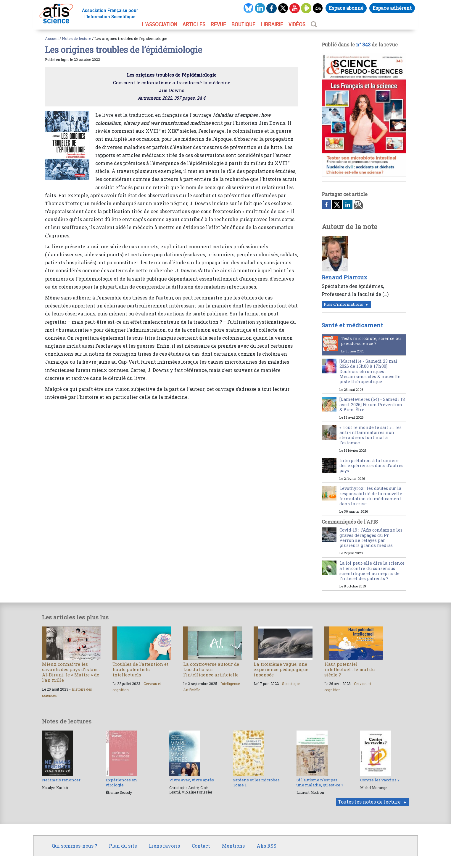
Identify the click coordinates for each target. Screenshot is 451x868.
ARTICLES (194, 24)
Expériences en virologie (121, 782)
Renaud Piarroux (344, 277)
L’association (160, 24)
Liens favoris (164, 846)
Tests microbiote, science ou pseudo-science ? (371, 341)
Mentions (233, 846)
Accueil (52, 38)
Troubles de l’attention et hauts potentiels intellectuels (140, 669)
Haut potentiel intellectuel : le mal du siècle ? (350, 669)
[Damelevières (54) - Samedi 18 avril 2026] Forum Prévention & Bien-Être (372, 404)
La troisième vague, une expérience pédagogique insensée (281, 669)
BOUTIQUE (243, 24)
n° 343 (363, 44)
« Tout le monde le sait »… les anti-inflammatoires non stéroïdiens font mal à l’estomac (371, 435)
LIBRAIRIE (272, 24)
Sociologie (291, 684)
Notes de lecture (76, 38)
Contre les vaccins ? (380, 780)
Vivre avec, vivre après (192, 780)
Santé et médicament (352, 325)
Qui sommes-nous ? (74, 846)
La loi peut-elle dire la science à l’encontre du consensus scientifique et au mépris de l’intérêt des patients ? (372, 571)
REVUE (218, 24)
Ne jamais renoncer (61, 780)
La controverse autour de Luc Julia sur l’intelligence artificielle (211, 669)
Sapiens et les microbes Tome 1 (256, 782)
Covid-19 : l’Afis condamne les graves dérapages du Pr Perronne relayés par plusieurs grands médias (371, 538)
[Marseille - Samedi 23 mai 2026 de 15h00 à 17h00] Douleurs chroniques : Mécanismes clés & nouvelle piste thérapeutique (370, 371)
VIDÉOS (297, 24)
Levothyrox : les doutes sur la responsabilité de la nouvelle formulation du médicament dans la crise (371, 496)
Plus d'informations (343, 304)
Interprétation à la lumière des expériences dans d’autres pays (371, 466)
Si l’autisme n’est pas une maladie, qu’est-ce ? (320, 782)
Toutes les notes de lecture (369, 802)
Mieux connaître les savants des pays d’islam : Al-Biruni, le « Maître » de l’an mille (71, 672)
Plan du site (123, 846)
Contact (201, 846)
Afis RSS (266, 846)
